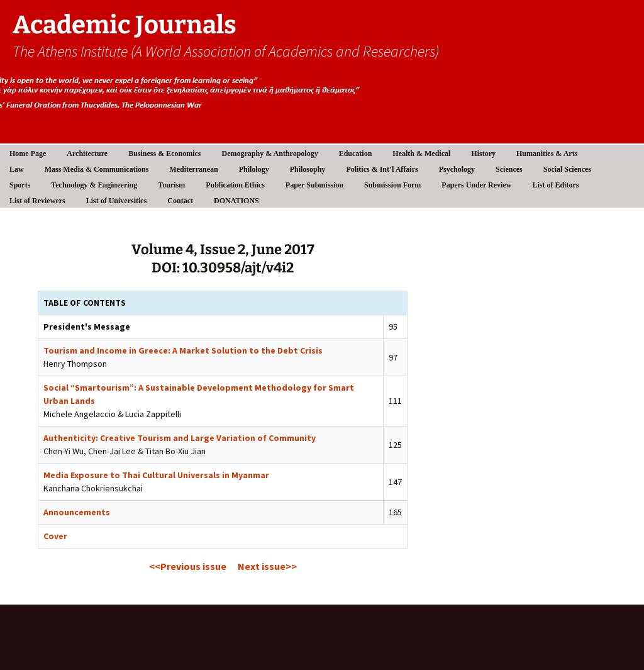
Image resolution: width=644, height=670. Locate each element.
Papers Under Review (476, 185)
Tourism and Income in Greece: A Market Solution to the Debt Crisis (183, 350)
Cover (55, 536)
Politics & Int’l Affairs (382, 169)
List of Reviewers (37, 201)
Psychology (457, 169)
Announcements (77, 512)
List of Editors (555, 185)
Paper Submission (314, 185)
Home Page (28, 154)
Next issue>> (267, 566)
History (483, 154)
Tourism (171, 185)
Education (356, 154)
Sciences (509, 169)
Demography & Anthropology (270, 154)
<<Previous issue (188, 566)
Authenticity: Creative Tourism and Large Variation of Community (180, 438)
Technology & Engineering (94, 185)
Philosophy (308, 169)
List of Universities (117, 201)
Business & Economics (164, 154)
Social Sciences (567, 169)
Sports (20, 185)
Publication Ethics (235, 185)
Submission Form (392, 185)
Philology (254, 169)
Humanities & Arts (547, 154)
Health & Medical (421, 154)
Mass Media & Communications (97, 169)
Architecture (87, 154)
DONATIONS (236, 201)
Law (17, 169)
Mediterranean (193, 169)
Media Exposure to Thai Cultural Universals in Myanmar (156, 475)
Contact (180, 201)
